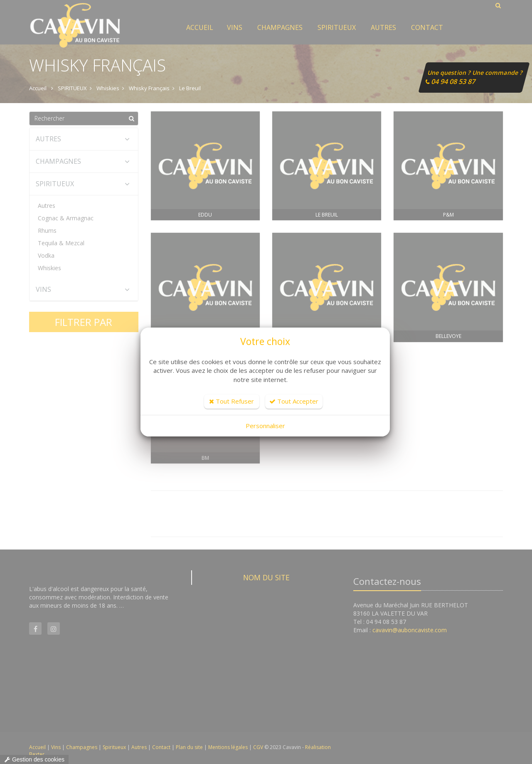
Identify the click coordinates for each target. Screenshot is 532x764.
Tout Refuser (232, 401)
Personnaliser (265, 426)
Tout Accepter (294, 401)
